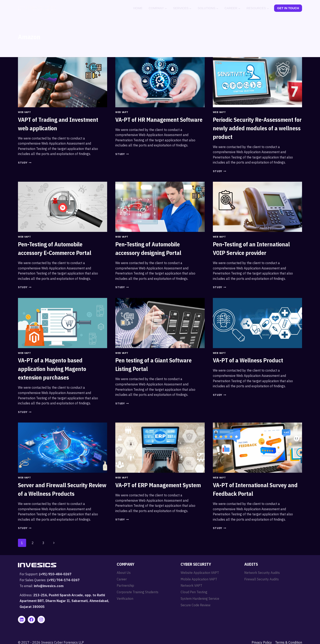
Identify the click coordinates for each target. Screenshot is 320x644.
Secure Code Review (196, 605)
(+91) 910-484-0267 (55, 574)
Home (138, 8)
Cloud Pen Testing (194, 592)
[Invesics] (37, 8)
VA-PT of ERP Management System (158, 485)
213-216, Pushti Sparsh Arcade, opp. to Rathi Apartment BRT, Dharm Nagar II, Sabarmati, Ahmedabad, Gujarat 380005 (64, 601)
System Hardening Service (200, 599)
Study (25, 163)
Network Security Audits (262, 573)
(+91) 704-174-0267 (63, 580)
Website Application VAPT (200, 573)
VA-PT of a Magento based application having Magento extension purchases (52, 369)
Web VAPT (24, 112)
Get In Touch (288, 8)
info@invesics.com (49, 586)
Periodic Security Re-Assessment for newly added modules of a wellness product (257, 128)
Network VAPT (191, 585)
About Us (124, 573)
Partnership (125, 585)
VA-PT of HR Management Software (159, 120)
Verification (125, 599)
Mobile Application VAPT (199, 579)
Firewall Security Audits (262, 579)
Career (122, 579)
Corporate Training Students (138, 592)
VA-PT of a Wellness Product (248, 360)
